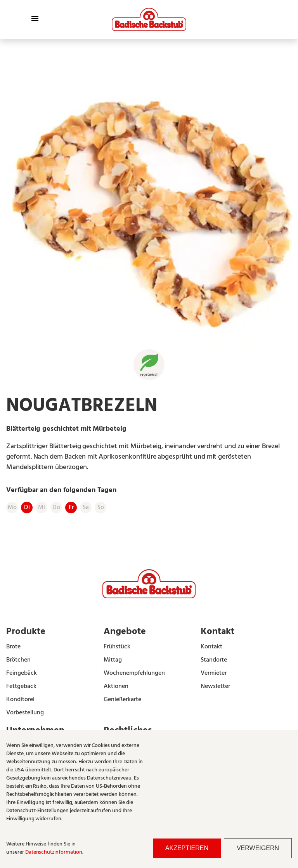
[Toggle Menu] (35, 19)
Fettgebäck (21, 686)
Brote (13, 647)
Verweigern (258, 848)
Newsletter (215, 686)
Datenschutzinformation (54, 852)
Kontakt (211, 647)
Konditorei (20, 700)
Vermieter (214, 673)
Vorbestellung (25, 713)
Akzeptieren (187, 848)
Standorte (214, 660)
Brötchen (18, 660)
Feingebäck (22, 673)
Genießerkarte (122, 700)
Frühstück (117, 647)
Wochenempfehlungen (134, 673)
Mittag (113, 660)
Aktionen (116, 686)
